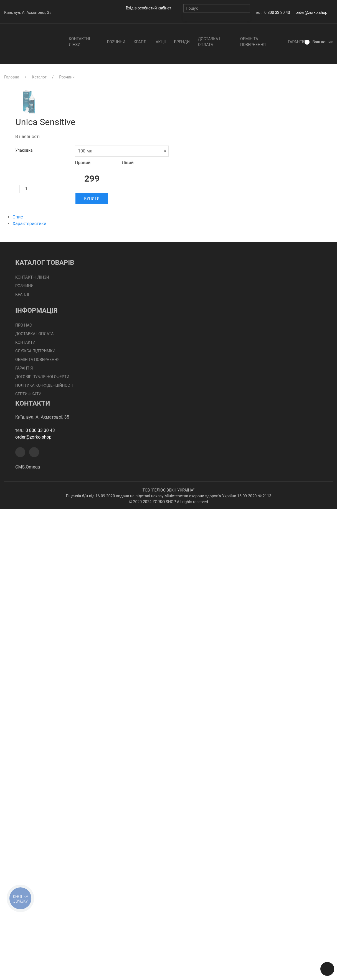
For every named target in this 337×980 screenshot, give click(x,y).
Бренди (182, 42)
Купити (92, 198)
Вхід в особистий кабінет (149, 8)
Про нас (24, 325)
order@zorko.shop (311, 12)
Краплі (141, 42)
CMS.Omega (28, 467)
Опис (18, 217)
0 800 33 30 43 (277, 12)
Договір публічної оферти (42, 377)
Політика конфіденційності (44, 385)
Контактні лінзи (79, 42)
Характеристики (29, 224)
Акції (161, 42)
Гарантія (297, 42)
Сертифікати (28, 394)
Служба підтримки (35, 351)
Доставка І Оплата (209, 42)
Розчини (116, 42)
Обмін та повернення (253, 42)
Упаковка (24, 150)
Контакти (25, 342)
